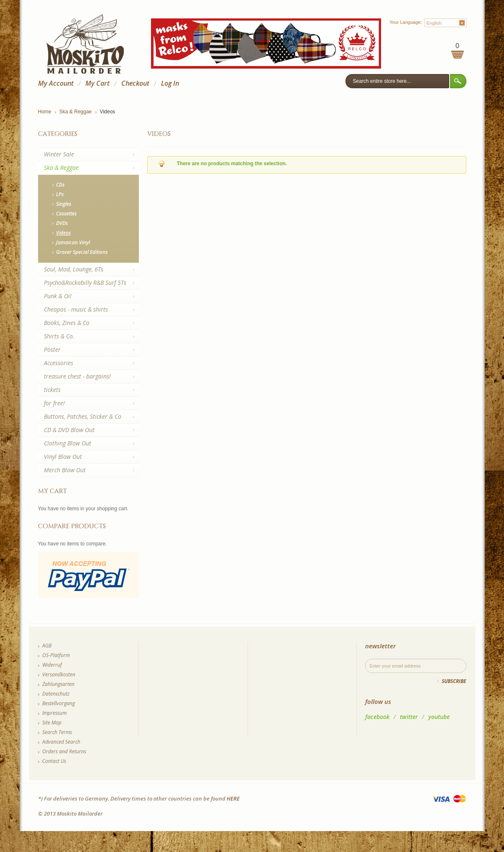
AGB (47, 646)
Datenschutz (56, 694)
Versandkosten (59, 674)
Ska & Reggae (75, 112)
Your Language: (406, 22)
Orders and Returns (64, 751)
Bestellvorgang (59, 703)
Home (45, 112)
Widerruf (52, 665)
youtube (439, 717)
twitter (409, 717)
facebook (377, 717)
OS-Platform (56, 655)
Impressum (54, 713)
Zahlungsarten (58, 684)
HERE (233, 798)
